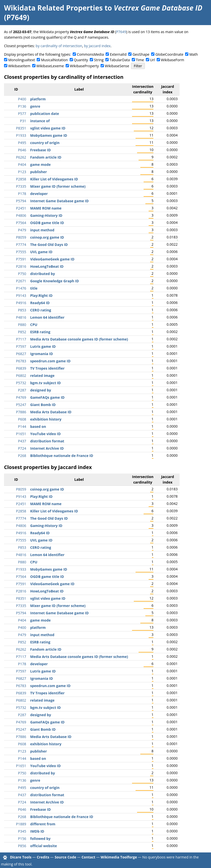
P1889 (21, 824)
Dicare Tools (21, 857)
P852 (22, 332)
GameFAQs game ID (47, 397)
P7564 (21, 223)
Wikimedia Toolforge (119, 857)
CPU (34, 325)
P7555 (21, 252)
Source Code (65, 857)
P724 (22, 448)
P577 (22, 114)
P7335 (21, 186)
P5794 (21, 201)
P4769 (21, 397)
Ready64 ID (40, 303)
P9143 (21, 295)
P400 (22, 99)
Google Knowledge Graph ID (55, 281)
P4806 (21, 215)
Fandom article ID (46, 157)
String (99, 60)
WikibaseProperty (84, 66)
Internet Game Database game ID (59, 201)
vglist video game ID (48, 128)
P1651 (21, 434)
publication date (45, 114)
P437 (22, 441)
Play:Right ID (41, 295)
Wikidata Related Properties (53, 8)
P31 (23, 121)
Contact (88, 857)
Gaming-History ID (46, 215)
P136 (22, 106)
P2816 (21, 266)
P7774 (21, 245)
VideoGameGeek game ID (52, 259)
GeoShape (141, 54)
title (34, 288)
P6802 (21, 376)
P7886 (21, 412)
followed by (40, 839)
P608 (22, 419)
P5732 (21, 383)
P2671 (21, 281)
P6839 (21, 368)
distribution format (47, 441)
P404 (22, 164)
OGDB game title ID (47, 223)
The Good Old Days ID (49, 245)
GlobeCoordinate (169, 54)
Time (140, 60)
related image (42, 376)
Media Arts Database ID (51, 412)
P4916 (21, 303)
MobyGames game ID (49, 135)
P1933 (21, 135)
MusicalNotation (54, 60)
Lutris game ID (43, 346)
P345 (22, 831)
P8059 (21, 237)
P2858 (21, 179)
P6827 (21, 354)
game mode (40, 164)
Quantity (81, 60)
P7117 (21, 339)
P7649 (121, 32)
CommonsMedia (90, 54)
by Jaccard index (97, 46)
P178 (22, 194)
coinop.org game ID (47, 237)
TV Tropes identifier (47, 368)
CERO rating (41, 310)
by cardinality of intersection (59, 46)
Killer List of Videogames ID (54, 179)
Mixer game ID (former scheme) (58, 186)
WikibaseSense (117, 66)
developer (39, 194)
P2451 (21, 208)
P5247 (21, 405)
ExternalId (118, 54)
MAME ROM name (46, 208)
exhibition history (46, 419)
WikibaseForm (173, 60)
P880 (22, 325)
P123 (22, 172)
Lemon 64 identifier (47, 317)
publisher (38, 172)
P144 (22, 426)
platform (38, 99)
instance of (40, 121)
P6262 (21, 157)
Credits (43, 857)
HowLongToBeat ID (47, 266)
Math (194, 54)
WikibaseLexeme (50, 66)
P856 (22, 846)
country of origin (45, 143)
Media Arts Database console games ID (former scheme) (79, 339)
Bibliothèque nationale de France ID (62, 456)
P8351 (21, 128)
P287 (22, 390)
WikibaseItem (19, 66)
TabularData (120, 60)
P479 (22, 230)
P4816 (21, 317)
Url (152, 60)
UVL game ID (41, 252)
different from (43, 824)
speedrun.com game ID (50, 361)
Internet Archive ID (47, 448)
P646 (22, 150)
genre (35, 106)
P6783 (21, 361)
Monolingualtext (22, 60)
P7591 (21, 259)
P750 (22, 274)
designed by (41, 390)
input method (42, 230)
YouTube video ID (45, 434)
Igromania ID (41, 354)
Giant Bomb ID (43, 405)
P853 (22, 310)
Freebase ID (40, 150)
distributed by (43, 274)
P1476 (21, 288)
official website (44, 846)
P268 (22, 456)
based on (38, 426)
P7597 (21, 346)
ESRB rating (40, 332)
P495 (22, 143)
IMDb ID (37, 831)
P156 (22, 839)
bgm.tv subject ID (46, 383)
